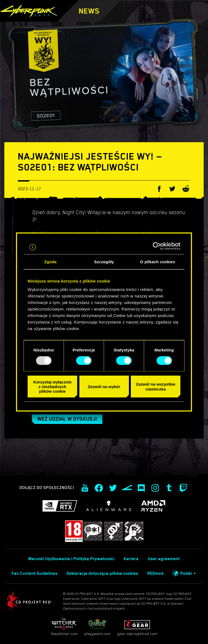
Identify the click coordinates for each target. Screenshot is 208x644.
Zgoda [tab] (50, 261)
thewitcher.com (64, 627)
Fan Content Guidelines (35, 573)
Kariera (131, 559)
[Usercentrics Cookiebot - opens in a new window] (157, 246)
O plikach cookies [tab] (157, 261)
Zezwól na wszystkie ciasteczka (156, 386)
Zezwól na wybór (104, 386)
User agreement (164, 559)
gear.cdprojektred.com (137, 627)
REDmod (155, 573)
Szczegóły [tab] (104, 261)
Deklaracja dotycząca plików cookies (102, 573)
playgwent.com (97, 627)
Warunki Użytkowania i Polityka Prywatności (71, 559)
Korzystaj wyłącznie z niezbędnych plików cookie (53, 386)
